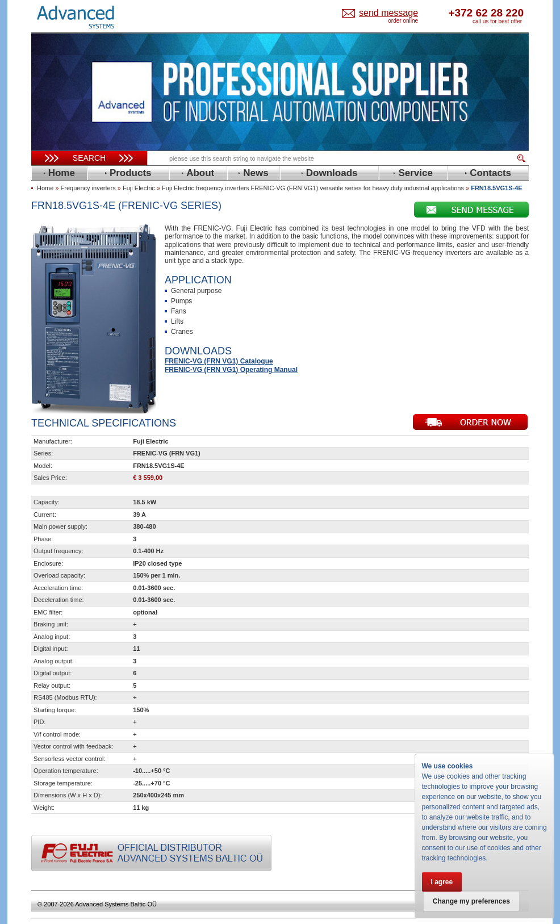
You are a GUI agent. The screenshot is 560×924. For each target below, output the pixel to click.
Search (89, 158)
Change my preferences (472, 901)
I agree (442, 882)
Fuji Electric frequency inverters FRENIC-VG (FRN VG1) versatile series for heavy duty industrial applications (313, 188)
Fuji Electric (139, 188)
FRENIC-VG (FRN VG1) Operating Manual (231, 370)
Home (45, 188)
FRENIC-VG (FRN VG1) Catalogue (219, 361)
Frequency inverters (88, 188)
